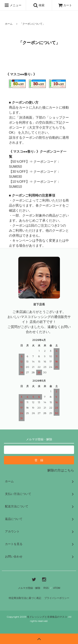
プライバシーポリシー (57, 598)
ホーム (9, 24)
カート (65, 5)
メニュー (13, 5)
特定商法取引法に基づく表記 (25, 598)
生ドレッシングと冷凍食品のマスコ (47, 617)
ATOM (57, 588)
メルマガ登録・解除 (29, 588)
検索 (39, 5)
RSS (46, 588)
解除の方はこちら (61, 470)
